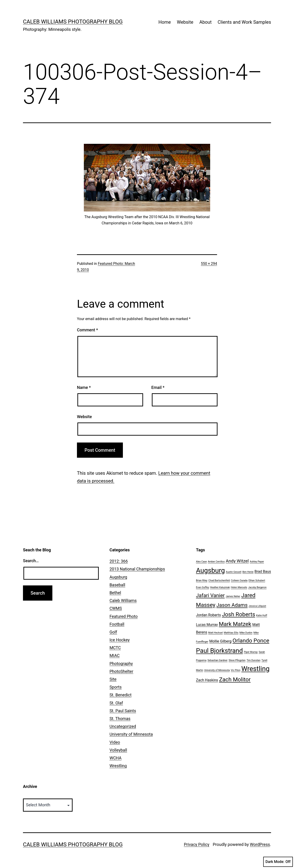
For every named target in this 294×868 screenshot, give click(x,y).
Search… (31, 561)
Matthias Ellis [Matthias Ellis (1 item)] (231, 633)
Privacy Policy (196, 844)
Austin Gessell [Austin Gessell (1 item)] (234, 572)
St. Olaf (116, 703)
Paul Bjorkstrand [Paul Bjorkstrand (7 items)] (219, 651)
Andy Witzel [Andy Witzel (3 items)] (237, 561)
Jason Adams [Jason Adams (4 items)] (232, 605)
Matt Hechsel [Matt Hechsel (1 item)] (216, 633)
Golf (113, 632)
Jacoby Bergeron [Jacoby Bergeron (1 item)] (257, 587)
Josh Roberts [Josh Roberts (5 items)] (239, 614)
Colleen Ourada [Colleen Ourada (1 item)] (239, 580)
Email (158, 387)
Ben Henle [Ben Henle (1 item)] (248, 572)
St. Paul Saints (123, 711)
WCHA (116, 758)
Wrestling (118, 766)
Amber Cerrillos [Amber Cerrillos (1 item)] (216, 562)
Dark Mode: (278, 862)
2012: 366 (119, 561)
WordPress (260, 844)
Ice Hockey (120, 640)
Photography (121, 664)
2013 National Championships (137, 569)
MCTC (115, 648)
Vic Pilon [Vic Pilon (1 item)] (236, 670)
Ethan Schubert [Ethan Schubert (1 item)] (257, 580)
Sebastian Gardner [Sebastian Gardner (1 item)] (217, 660)
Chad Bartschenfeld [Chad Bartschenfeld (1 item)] (219, 580)
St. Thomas (120, 719)
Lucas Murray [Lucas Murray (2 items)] (207, 625)
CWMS (116, 608)
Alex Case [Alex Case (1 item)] (201, 562)
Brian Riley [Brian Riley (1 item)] (202, 580)
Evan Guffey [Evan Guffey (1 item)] (202, 587)
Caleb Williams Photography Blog (73, 22)
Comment (87, 330)
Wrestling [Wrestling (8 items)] (256, 669)
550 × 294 (209, 264)
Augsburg (118, 577)
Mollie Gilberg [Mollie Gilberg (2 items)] (220, 641)
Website (185, 22)
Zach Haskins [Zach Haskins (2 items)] (207, 680)
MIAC (115, 655)
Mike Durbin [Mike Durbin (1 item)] (246, 633)
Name (84, 387)
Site (113, 679)
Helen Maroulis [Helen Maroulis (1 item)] (239, 587)
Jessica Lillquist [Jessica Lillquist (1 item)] (257, 606)
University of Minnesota (131, 734)
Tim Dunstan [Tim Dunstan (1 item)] (253, 660)
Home (165, 22)
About (205, 22)
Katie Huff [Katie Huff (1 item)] (262, 615)
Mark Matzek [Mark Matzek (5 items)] (235, 624)
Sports (116, 687)
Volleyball (118, 750)
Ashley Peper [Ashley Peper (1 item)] (257, 562)
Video (115, 742)
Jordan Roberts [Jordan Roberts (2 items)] (208, 615)
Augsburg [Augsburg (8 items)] (210, 570)
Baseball (117, 585)
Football (117, 624)
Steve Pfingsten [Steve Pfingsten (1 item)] (237, 660)
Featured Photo (124, 616)
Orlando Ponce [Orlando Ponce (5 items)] (251, 641)
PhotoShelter (122, 671)
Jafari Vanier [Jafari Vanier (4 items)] (210, 595)
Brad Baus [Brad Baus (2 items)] (263, 571)
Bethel (115, 593)
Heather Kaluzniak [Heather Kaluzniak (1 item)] (220, 587)
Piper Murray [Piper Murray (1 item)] (251, 652)
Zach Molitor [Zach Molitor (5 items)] (235, 679)
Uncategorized (123, 726)
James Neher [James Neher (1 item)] (233, 596)
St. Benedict (121, 695)
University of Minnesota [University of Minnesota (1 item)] (217, 670)
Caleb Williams (123, 600)
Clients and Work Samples (244, 22)
